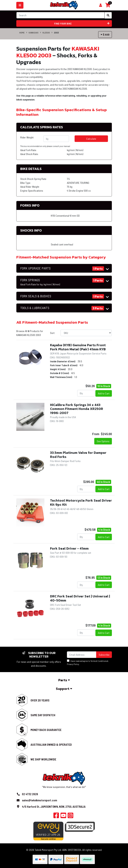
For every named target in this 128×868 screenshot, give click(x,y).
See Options (103, 441)
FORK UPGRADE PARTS (35, 268)
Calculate (91, 139)
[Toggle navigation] (20, 5)
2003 (56, 32)
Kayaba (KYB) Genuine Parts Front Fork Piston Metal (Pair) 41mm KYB (78, 347)
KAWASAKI (34, 32)
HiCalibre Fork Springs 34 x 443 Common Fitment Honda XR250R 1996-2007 (77, 409)
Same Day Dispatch (43, 715)
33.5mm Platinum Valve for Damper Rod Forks (78, 455)
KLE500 (46, 32)
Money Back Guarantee (46, 730)
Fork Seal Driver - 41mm (69, 548)
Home (22, 32)
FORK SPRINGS (40, 282)
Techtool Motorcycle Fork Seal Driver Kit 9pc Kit (81, 502)
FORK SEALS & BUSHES (36, 296)
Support (64, 689)
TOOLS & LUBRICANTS (35, 308)
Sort (52, 333)
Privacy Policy (73, 664)
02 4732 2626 (30, 794)
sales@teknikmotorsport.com (39, 800)
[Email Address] (82, 655)
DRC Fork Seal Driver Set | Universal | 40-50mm (80, 598)
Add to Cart (104, 393)
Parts (64, 680)
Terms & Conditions (99, 661)
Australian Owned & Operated (51, 744)
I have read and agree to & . (88, 662)
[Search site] (108, 15)
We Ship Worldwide (43, 759)
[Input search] (60, 15)
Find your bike (82, 23)
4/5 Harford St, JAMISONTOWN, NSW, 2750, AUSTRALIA (54, 807)
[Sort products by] (86, 333)
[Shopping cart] (101, 5)
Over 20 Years (40, 700)
